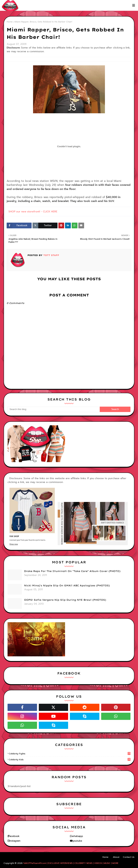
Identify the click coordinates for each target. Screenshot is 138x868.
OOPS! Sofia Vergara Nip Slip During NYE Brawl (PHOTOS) (65, 600)
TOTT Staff (51, 255)
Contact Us (129, 857)
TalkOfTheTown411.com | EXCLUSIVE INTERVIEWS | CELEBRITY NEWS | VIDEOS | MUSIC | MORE (71, 863)
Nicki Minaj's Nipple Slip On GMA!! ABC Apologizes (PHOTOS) (67, 585)
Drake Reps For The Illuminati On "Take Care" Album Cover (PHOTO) (72, 571)
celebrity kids (70, 760)
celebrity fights (70, 754)
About (116, 857)
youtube (77, 841)
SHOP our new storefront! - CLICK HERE (33, 212)
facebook (14, 836)
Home (10, 22)
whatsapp (77, 836)
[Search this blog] (54, 409)
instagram (15, 841)
